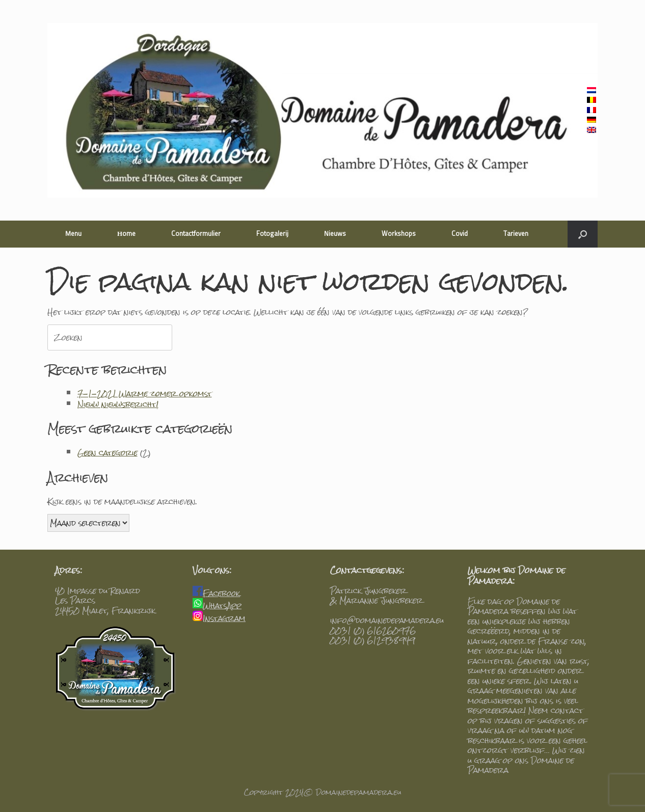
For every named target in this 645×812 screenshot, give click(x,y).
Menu (73, 234)
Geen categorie (107, 453)
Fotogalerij (272, 234)
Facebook (221, 593)
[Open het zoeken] (583, 234)
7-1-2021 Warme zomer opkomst (145, 394)
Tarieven (516, 234)
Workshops (399, 234)
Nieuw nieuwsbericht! (118, 404)
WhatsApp (222, 605)
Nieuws (335, 234)
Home (126, 234)
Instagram (224, 618)
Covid (460, 234)
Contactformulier (196, 234)
